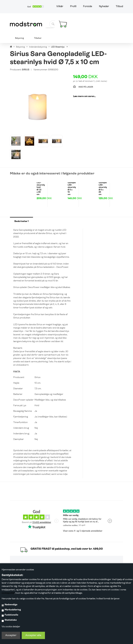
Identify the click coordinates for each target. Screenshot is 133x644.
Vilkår (60, 7)
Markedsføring (13, 610)
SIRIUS (26, 70)
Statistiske (11, 620)
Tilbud (119, 7)
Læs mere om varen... (84, 96)
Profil (73, 7)
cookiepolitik (8, 593)
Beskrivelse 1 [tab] (21, 221)
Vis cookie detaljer (11, 627)
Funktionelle (11, 615)
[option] (16, 141)
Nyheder (104, 7)
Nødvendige (11, 605)
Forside (88, 7)
